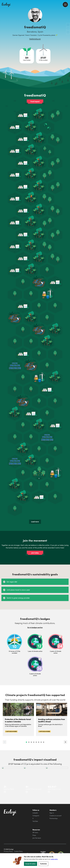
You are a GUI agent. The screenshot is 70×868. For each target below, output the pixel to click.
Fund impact (35, 101)
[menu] (65, 5)
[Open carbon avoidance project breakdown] (43, 56)
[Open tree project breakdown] (27, 56)
